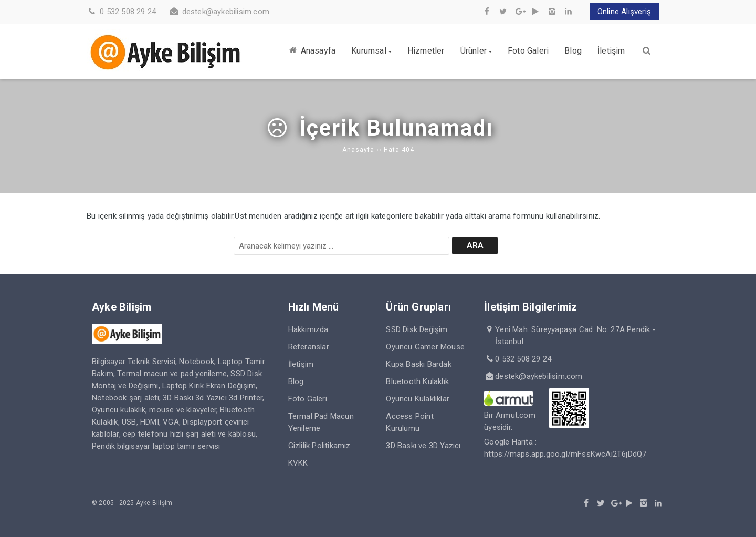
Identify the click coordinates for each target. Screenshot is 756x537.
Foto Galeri (308, 399)
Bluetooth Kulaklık (417, 381)
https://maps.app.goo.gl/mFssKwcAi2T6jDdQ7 (565, 454)
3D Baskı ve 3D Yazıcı (423, 446)
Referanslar (309, 347)
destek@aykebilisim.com (226, 12)
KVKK (298, 463)
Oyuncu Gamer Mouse (425, 347)
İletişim (301, 364)
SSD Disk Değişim (417, 329)
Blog (296, 381)
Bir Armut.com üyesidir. (510, 415)
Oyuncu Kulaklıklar (418, 399)
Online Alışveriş (624, 12)
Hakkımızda (308, 329)
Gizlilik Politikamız (319, 446)
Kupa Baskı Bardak (418, 364)
